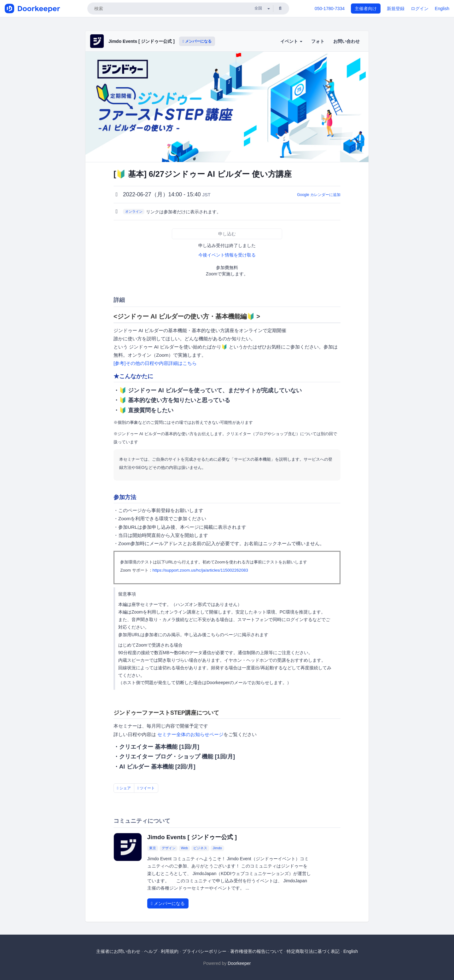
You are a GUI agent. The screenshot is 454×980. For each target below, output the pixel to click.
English (442, 9)
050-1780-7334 (330, 9)
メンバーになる (197, 41)
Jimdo (217, 848)
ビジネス (200, 848)
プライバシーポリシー (204, 951)
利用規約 (170, 951)
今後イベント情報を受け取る (227, 255)
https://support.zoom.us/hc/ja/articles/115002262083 (200, 570)
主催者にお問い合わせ (118, 951)
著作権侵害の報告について (257, 951)
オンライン (134, 211)
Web (184, 848)
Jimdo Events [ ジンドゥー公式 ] (142, 41)
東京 (153, 848)
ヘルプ (151, 951)
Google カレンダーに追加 (319, 195)
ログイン (420, 9)
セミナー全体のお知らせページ (190, 734)
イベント (291, 41)
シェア (124, 788)
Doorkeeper (239, 963)
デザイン (169, 848)
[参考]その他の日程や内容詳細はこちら (155, 363)
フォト (318, 41)
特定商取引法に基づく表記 (313, 951)
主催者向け (366, 9)
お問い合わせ (346, 41)
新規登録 (396, 9)
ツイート (146, 788)
